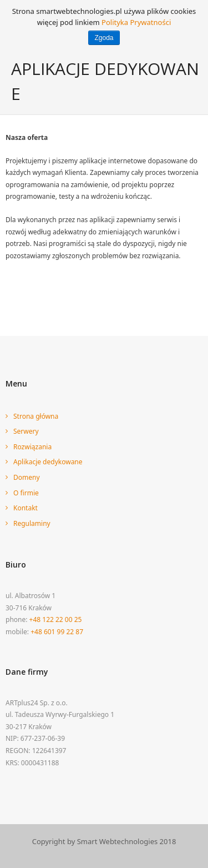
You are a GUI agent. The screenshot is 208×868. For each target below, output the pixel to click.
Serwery (26, 431)
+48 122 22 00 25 (56, 619)
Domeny (27, 477)
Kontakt (26, 508)
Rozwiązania (32, 447)
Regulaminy (32, 523)
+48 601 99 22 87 (57, 632)
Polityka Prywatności (136, 22)
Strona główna (36, 416)
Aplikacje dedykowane (48, 462)
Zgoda (104, 38)
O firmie (26, 493)
